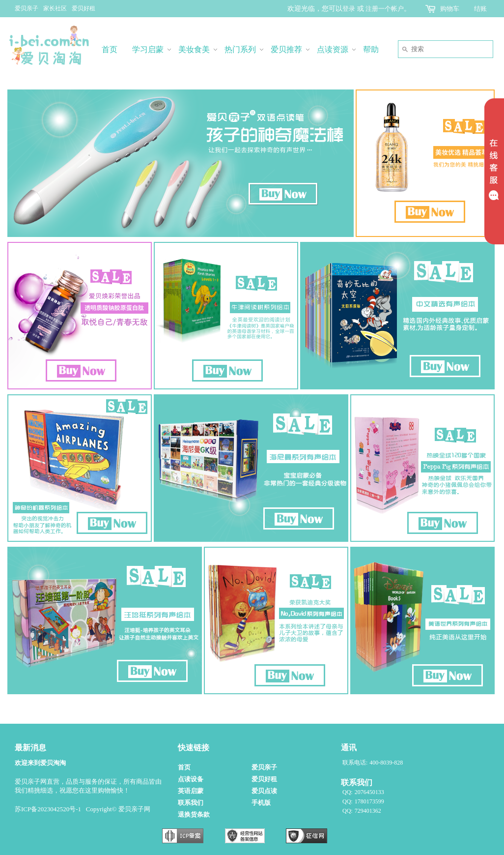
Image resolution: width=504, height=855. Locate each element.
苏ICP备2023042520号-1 (48, 809)
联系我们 (191, 803)
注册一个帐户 (385, 9)
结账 (480, 9)
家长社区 (55, 8)
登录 (349, 9)
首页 (184, 767)
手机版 (261, 803)
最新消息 (30, 748)
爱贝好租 (84, 8)
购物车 (450, 9)
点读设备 (191, 779)
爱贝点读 (264, 791)
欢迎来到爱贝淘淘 (40, 763)
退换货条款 (194, 814)
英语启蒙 (191, 791)
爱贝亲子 (27, 8)
